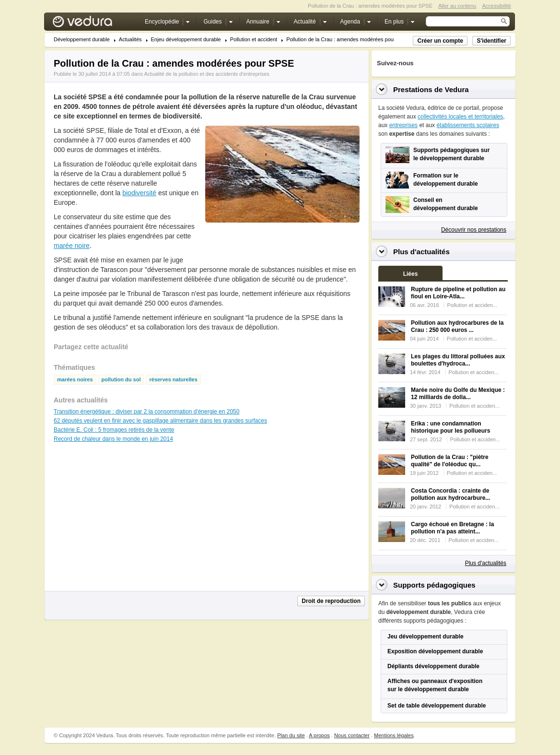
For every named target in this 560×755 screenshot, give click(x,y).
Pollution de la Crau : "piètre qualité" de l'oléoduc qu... (450, 461)
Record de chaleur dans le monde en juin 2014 (113, 439)
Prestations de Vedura (431, 89)
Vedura (94, 24)
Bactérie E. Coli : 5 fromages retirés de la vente (114, 430)
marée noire (72, 246)
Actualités (130, 40)
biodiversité (139, 193)
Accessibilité (496, 6)
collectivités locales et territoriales (460, 117)
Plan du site (291, 735)
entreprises (403, 125)
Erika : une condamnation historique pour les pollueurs (450, 427)
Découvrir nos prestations (474, 230)
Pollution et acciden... (472, 305)
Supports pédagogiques (434, 585)
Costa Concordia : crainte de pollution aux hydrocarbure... (450, 494)
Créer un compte (440, 41)
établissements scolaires (468, 125)
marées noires (75, 380)
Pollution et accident (254, 40)
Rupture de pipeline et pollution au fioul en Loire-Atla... (458, 293)
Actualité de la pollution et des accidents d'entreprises (206, 74)
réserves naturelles (173, 380)
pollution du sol (121, 380)
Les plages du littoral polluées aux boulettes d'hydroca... (458, 360)
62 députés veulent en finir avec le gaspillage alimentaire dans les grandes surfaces (160, 421)
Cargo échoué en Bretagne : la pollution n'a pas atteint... (452, 528)
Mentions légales (394, 735)
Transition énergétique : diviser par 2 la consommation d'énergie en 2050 (146, 412)
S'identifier (491, 41)
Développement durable (82, 40)
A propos (319, 735)
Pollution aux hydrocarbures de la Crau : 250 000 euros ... (457, 326)
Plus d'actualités (486, 563)
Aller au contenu (457, 6)
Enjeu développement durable (186, 40)
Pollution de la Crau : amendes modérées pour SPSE (349, 40)
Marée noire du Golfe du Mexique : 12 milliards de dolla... (458, 394)
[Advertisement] (282, 244)
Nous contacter (352, 735)
